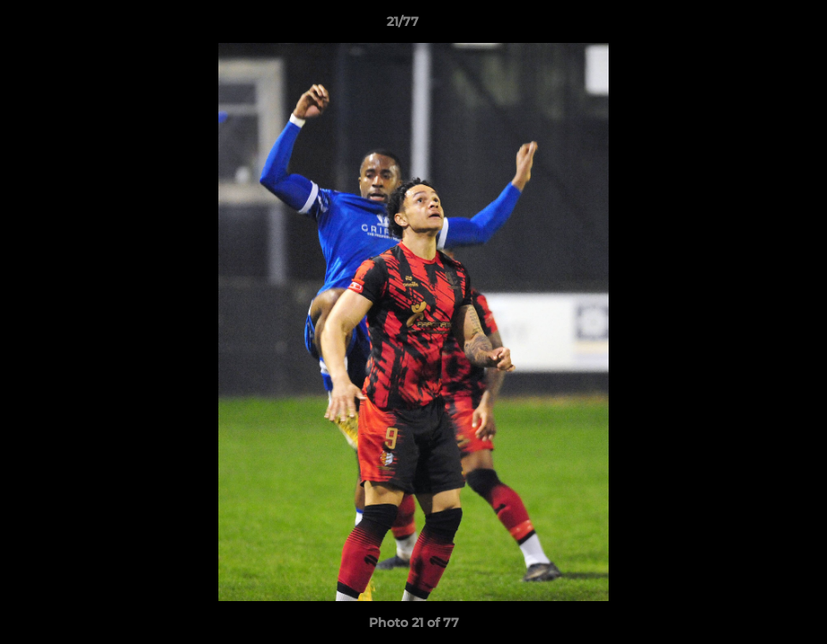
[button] (752, 26)
